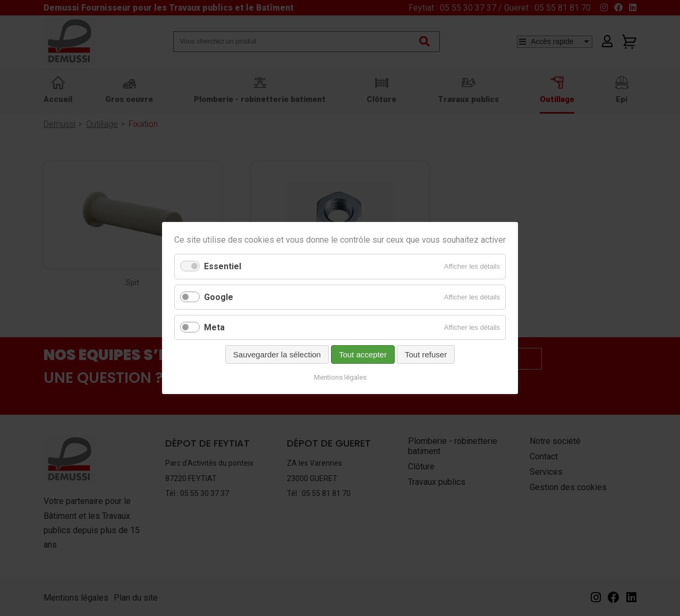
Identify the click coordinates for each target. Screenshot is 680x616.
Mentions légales (340, 377)
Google (219, 297)
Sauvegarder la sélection (277, 354)
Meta (214, 327)
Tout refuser (426, 354)
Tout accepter (363, 354)
